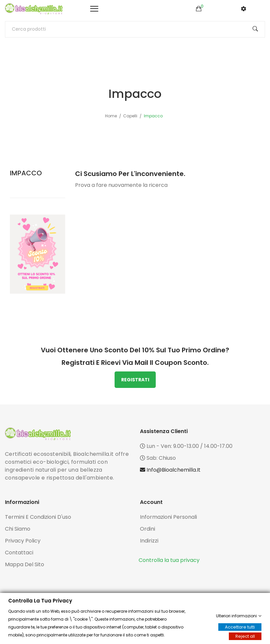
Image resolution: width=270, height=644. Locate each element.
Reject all (245, 636)
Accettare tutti (240, 627)
